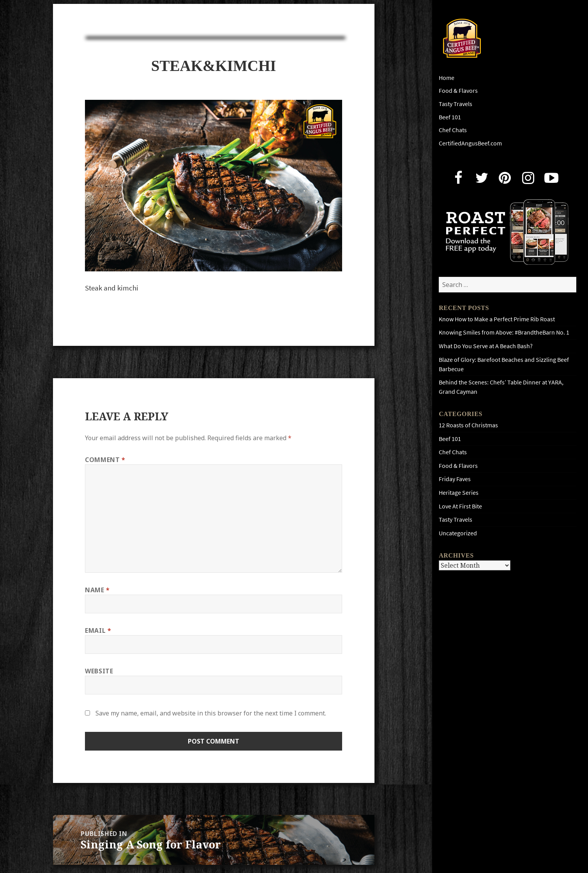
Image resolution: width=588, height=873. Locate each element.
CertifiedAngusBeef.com (470, 143)
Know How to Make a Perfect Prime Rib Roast (497, 319)
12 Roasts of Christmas (468, 425)
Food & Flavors (458, 91)
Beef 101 (450, 117)
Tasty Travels (456, 104)
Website (99, 671)
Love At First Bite (460, 506)
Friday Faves (455, 479)
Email (98, 630)
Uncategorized (458, 533)
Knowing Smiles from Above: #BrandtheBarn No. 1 (504, 332)
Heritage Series (459, 493)
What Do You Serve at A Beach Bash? (486, 346)
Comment (105, 460)
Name (97, 590)
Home (447, 78)
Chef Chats (453, 130)
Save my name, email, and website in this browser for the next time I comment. (211, 713)
